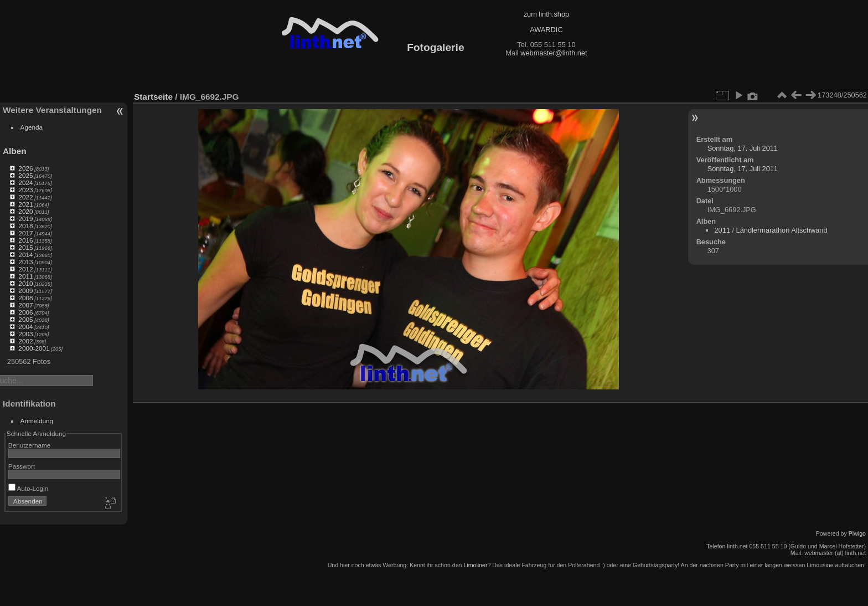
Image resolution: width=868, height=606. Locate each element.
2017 (25, 233)
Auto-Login (29, 488)
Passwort (22, 466)
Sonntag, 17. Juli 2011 (743, 148)
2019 (25, 219)
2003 (25, 334)
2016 (25, 240)
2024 (25, 183)
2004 (25, 327)
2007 (25, 305)
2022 (25, 197)
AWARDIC (546, 30)
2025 (25, 175)
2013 (25, 262)
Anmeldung (37, 421)
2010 (25, 283)
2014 (25, 255)
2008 (25, 298)
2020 (25, 211)
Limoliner (475, 565)
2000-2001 (34, 348)
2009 (25, 291)
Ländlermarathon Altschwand (782, 230)
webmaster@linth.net (554, 53)
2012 (25, 269)
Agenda (32, 127)
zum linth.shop (547, 14)
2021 (25, 204)
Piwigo (857, 533)
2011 (25, 276)
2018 (25, 226)
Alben (15, 151)
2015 (25, 247)
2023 (25, 190)
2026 (25, 168)
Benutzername (30, 445)
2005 (25, 319)
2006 (25, 312)
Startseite (153, 97)
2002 (25, 341)
